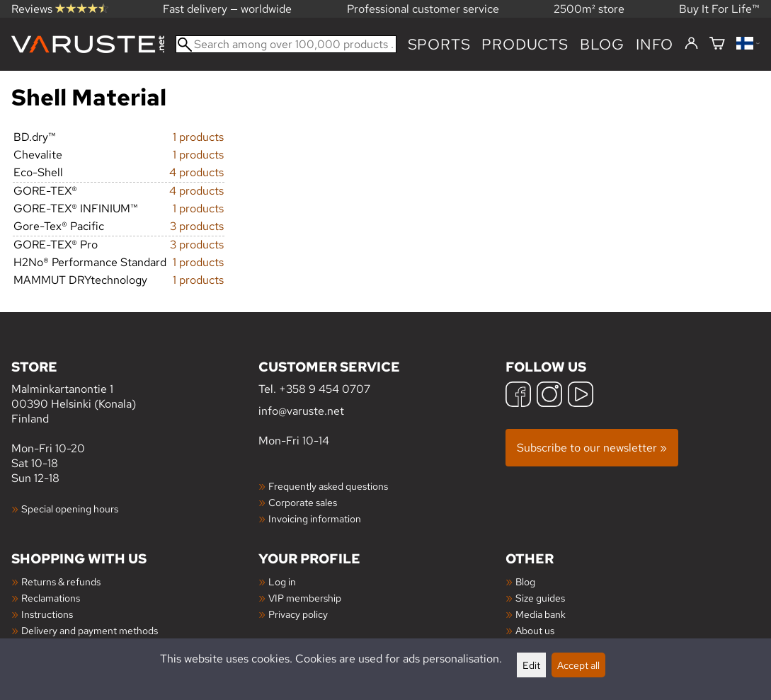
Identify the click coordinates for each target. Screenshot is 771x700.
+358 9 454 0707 (325, 389)
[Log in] (691, 44)
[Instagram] (549, 396)
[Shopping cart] (717, 44)
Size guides (540, 598)
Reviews (60, 9)
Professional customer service (423, 9)
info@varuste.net (301, 411)
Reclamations (51, 598)
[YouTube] (581, 396)
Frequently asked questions (328, 486)
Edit (531, 665)
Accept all (578, 665)
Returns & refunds (61, 581)
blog (602, 44)
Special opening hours (70, 509)
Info (655, 44)
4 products (196, 172)
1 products (198, 137)
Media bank (541, 614)
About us (535, 630)
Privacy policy (298, 614)
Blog (525, 581)
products (525, 44)
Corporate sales (303, 502)
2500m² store (589, 9)
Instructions (47, 614)
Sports (439, 44)
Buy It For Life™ (719, 9)
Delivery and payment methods (90, 630)
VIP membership (305, 598)
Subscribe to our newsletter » (592, 448)
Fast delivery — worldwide (227, 9)
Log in (282, 581)
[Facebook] (518, 396)
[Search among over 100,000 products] (286, 44)
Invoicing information (315, 518)
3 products (197, 226)
